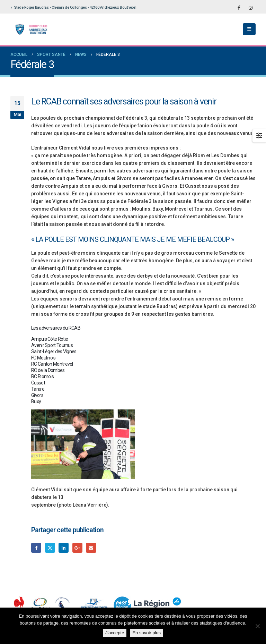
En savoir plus (147, 633)
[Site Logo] (29, 29)
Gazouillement (50, 548)
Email (91, 548)
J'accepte (115, 633)
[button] (249, 29)
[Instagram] (250, 8)
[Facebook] (239, 8)
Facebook (36, 548)
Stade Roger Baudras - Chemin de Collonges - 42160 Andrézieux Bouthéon (73, 7)
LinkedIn (64, 548)
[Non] (257, 626)
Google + (77, 548)
